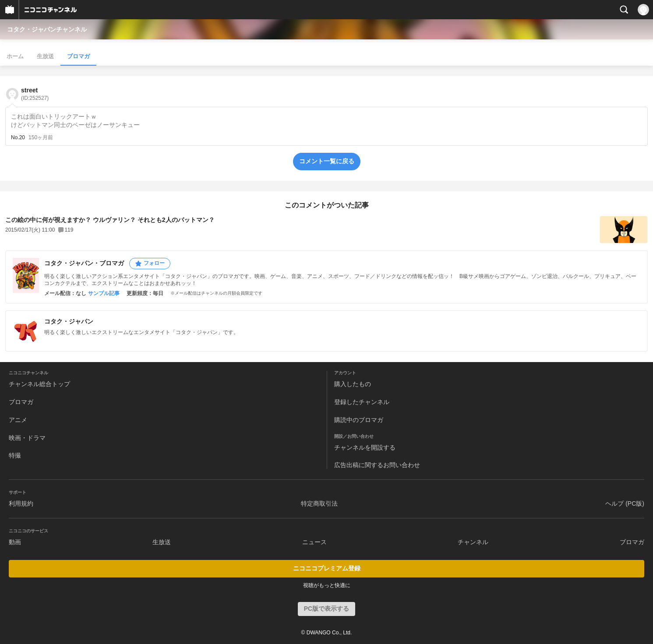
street (35, 94)
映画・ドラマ (27, 438)
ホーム (15, 56)
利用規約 (21, 503)
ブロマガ (78, 56)
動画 (15, 542)
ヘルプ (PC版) (625, 503)
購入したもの (353, 384)
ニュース (314, 542)
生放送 (45, 56)
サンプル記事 (104, 293)
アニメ (18, 420)
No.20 (18, 137)
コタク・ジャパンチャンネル (47, 29)
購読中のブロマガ (359, 420)
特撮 (15, 455)
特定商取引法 (319, 503)
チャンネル (473, 542)
